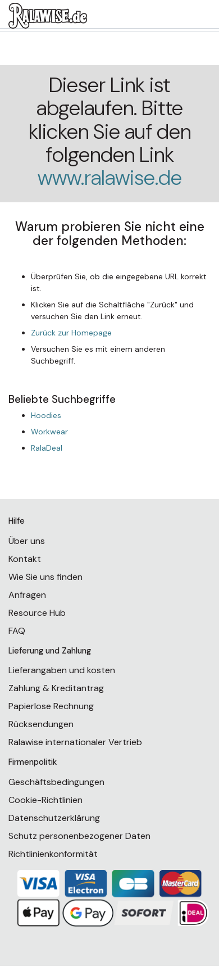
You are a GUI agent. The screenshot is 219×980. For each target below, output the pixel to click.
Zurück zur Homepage (71, 333)
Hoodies (46, 415)
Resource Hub (37, 613)
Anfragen (27, 595)
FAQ (17, 631)
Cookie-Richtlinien (45, 800)
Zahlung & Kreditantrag (56, 688)
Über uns (27, 541)
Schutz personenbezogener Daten (79, 836)
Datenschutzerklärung (54, 818)
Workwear (49, 432)
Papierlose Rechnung (51, 706)
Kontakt (25, 559)
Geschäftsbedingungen (56, 782)
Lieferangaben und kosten (62, 670)
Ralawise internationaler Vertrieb (75, 742)
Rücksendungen (41, 724)
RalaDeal (47, 448)
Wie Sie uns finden (45, 577)
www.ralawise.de (110, 178)
